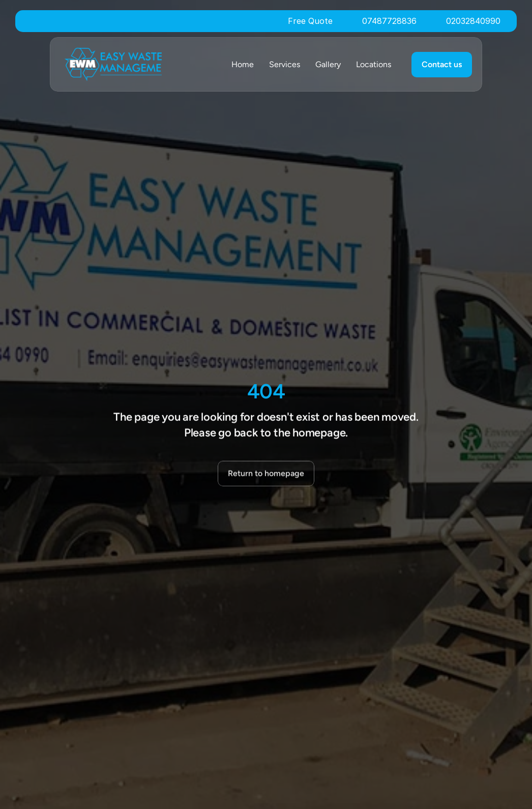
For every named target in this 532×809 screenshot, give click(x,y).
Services (285, 64)
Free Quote (310, 21)
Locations (374, 64)
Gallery (328, 64)
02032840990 (473, 21)
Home (243, 64)
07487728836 (389, 21)
